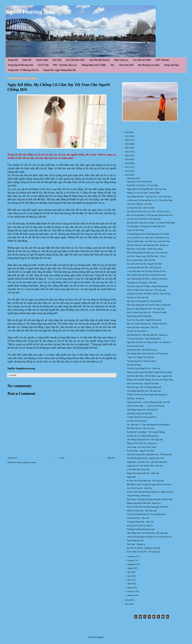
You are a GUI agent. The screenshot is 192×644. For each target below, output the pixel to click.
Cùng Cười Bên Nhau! (136, 230)
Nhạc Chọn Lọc (121, 60)
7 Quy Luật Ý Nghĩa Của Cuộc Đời (141, 357)
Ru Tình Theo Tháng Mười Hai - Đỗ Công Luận (145, 481)
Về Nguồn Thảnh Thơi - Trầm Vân (140, 522)
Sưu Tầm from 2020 (75, 60)
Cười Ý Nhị (43, 65)
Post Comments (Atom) (27, 462)
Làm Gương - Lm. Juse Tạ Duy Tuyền (142, 447)
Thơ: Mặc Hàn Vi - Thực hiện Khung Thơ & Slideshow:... (149, 425)
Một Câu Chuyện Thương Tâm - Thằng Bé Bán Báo (147, 324)
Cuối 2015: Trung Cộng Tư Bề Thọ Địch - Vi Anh (146, 256)
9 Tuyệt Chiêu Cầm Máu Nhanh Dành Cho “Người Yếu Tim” (150, 492)
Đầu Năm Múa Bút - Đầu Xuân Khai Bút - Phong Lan (148, 245)
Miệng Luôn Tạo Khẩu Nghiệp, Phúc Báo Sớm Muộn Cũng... (151, 380)
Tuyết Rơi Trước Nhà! (135, 346)
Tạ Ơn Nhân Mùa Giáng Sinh (138, 469)
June (129, 576)
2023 (127, 144)
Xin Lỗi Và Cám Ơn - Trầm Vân (139, 488)
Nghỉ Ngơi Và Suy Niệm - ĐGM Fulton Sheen (145, 249)
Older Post (111, 458)
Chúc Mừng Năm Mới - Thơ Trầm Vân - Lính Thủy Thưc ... (150, 197)
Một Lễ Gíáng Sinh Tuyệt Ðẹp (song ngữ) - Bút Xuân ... (148, 507)
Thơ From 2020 (126, 65)
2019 (127, 159)
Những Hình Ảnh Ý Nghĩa (94, 65)
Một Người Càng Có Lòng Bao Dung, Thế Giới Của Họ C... (150, 485)
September (132, 564)
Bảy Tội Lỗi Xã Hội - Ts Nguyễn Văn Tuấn (143, 548)
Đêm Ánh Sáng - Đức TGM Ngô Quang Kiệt (144, 387)
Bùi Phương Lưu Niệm (149, 65)
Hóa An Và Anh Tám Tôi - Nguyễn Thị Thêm (144, 264)
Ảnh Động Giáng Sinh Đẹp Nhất (139, 413)
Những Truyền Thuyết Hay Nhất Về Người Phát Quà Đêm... (150, 372)
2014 (127, 600)
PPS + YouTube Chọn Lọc (65, 65)
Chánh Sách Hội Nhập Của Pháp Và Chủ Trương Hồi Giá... (150, 537)
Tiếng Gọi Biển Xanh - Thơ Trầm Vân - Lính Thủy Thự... (149, 241)
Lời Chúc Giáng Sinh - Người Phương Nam (144, 339)
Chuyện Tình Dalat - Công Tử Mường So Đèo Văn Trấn (148, 402)
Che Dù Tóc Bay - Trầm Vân (138, 518)
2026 (127, 132)
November (132, 557)
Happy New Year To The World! (139, 182)
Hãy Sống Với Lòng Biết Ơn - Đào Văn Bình (144, 301)
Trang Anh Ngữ (171, 65)
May (129, 580)
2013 (127, 604)
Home (62, 458)
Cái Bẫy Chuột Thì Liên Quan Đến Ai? (142, 417)
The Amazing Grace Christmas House (141, 361)
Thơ (112, 65)
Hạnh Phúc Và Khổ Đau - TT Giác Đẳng (142, 185)
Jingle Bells (131, 477)
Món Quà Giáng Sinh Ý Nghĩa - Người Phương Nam (147, 286)
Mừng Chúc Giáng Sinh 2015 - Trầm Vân (143, 473)
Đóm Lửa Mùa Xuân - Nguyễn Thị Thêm (143, 384)
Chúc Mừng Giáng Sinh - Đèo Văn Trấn (142, 410)
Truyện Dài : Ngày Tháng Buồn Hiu (60, 70)
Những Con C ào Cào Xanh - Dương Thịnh (143, 193)
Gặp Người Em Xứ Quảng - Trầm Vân (142, 283)
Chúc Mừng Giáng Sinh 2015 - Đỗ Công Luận (145, 440)
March (130, 588)
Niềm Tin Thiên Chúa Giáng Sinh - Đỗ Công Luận (146, 290)
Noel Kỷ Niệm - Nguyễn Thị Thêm (140, 451)
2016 (127, 171)
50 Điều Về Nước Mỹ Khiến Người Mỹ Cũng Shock (147, 395)
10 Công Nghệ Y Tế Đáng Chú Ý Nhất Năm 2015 (146, 226)
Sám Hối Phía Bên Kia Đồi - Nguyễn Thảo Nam (145, 458)
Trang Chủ (13, 60)
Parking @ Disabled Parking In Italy (141, 529)
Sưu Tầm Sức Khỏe (142, 60)
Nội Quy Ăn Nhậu (134, 365)
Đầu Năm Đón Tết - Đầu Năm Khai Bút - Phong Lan (147, 335)
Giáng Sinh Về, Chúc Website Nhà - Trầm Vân (145, 466)
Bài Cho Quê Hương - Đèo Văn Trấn (141, 260)
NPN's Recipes (162, 60)
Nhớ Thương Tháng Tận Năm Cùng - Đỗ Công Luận (147, 253)
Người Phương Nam (30, 12)
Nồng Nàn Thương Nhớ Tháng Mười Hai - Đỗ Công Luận (149, 455)
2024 (127, 140)
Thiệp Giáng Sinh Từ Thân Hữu (139, 316)
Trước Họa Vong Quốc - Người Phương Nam (144, 320)
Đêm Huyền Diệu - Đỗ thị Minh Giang (142, 350)
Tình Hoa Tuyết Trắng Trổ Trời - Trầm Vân (144, 368)
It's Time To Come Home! (137, 421)
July (129, 572)
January (130, 595)
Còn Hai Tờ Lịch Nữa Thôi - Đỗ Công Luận (144, 219)
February (131, 591)
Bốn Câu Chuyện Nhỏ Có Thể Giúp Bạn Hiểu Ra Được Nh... (150, 215)
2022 (127, 148)
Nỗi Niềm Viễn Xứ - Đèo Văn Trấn (140, 428)
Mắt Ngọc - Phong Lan (136, 398)
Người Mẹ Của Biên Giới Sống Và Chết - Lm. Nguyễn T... (149, 342)
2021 (127, 152)
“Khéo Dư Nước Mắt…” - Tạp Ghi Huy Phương (145, 406)
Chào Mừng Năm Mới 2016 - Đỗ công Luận (144, 391)
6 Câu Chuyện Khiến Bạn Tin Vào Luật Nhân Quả (146, 514)
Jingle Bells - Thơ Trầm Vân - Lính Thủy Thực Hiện (147, 462)
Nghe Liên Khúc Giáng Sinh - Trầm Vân (142, 327)
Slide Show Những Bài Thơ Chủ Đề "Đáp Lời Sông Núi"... (150, 305)
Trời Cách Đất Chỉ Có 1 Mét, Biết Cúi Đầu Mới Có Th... (149, 238)
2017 (127, 167)
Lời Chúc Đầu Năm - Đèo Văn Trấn (141, 208)
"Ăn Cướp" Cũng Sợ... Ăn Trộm (139, 204)
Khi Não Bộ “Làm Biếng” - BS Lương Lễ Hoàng (146, 432)
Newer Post (13, 458)
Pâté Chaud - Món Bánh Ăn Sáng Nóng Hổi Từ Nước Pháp (150, 499)
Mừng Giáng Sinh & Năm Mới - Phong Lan (144, 503)
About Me (27, 60)
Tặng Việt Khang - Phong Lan (138, 496)
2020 (127, 156)
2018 (127, 163)
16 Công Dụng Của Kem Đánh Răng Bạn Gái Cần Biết (148, 234)
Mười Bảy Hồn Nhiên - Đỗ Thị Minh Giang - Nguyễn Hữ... (150, 376)
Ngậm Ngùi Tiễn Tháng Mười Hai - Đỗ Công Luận (146, 189)
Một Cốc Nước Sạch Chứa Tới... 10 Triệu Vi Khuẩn (147, 312)
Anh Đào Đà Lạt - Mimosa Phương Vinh (142, 436)
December (131, 178)
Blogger (101, 637)
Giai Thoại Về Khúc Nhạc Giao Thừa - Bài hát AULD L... (149, 212)
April (130, 584)
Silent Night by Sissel (135, 541)
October (131, 561)
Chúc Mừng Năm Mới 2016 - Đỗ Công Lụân (144, 268)
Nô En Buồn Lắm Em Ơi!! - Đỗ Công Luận (144, 552)
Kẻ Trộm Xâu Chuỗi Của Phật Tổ (140, 526)
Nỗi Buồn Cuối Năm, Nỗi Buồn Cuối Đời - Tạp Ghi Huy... (149, 294)
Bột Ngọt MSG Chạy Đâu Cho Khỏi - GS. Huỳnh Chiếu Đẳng (151, 223)
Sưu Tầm (57, 60)
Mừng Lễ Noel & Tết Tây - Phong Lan (142, 443)
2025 (127, 136)
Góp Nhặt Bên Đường (99, 60)
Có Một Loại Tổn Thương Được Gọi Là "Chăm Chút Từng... (150, 200)
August (130, 568)
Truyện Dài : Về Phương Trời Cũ (23, 70)
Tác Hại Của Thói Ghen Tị (137, 331)
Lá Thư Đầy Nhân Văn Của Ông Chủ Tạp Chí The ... (147, 271)
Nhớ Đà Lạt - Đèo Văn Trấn (138, 298)
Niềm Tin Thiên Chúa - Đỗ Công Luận (142, 511)
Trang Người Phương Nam (21, 65)
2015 (127, 175)
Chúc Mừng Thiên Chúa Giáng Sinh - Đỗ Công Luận (147, 354)
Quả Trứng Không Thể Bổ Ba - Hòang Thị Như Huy (147, 279)
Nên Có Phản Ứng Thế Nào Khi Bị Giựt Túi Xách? (147, 275)
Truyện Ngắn (42, 60)
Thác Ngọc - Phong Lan (136, 544)
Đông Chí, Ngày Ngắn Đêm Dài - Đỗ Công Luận (146, 309)
